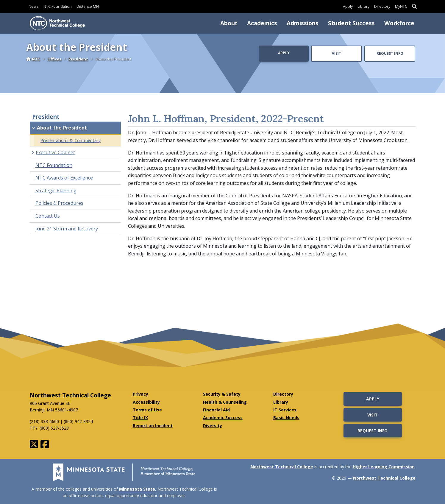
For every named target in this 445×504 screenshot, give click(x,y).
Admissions (303, 23)
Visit (337, 53)
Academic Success (223, 418)
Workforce (399, 23)
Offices (54, 59)
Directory (382, 6)
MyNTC (401, 6)
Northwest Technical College (70, 395)
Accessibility (146, 402)
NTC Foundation (58, 6)
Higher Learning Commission (384, 467)
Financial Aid (216, 410)
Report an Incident (153, 426)
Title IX (140, 418)
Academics (262, 23)
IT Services (285, 410)
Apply (348, 6)
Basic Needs (286, 418)
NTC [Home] (33, 59)
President (78, 59)
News (34, 6)
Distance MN (88, 6)
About (229, 23)
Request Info (390, 53)
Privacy (140, 394)
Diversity (213, 426)
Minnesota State (137, 489)
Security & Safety (222, 394)
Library (363, 6)
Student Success (351, 23)
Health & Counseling (225, 402)
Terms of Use (147, 410)
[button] (414, 6)
